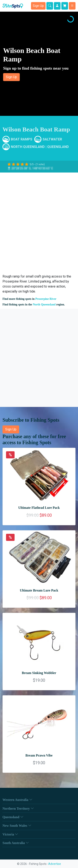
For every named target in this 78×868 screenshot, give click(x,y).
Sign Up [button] (38, 6)
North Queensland (28, 147)
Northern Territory (18, 809)
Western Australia (17, 800)
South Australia (16, 843)
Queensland (58, 147)
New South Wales (17, 826)
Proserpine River (46, 299)
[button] (39, 64)
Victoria (10, 834)
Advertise (55, 864)
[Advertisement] (39, 222)
